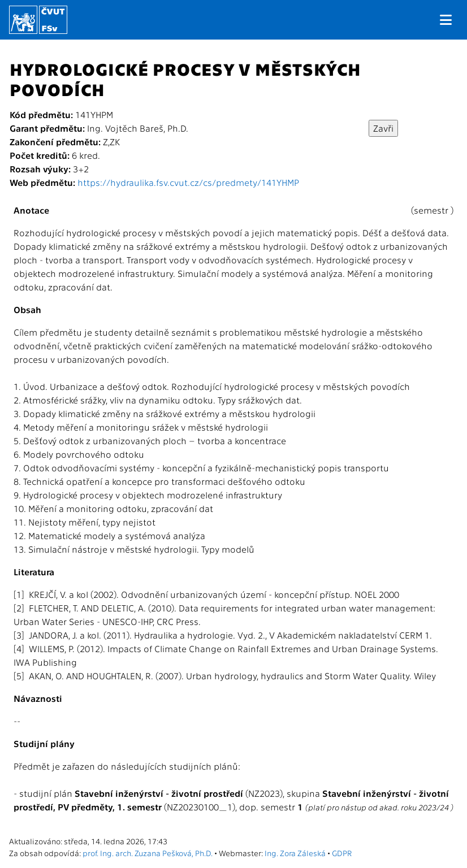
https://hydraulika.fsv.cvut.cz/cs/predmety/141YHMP (188, 182)
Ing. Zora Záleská (295, 853)
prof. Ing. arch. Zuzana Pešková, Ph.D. (148, 853)
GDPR (342, 853)
